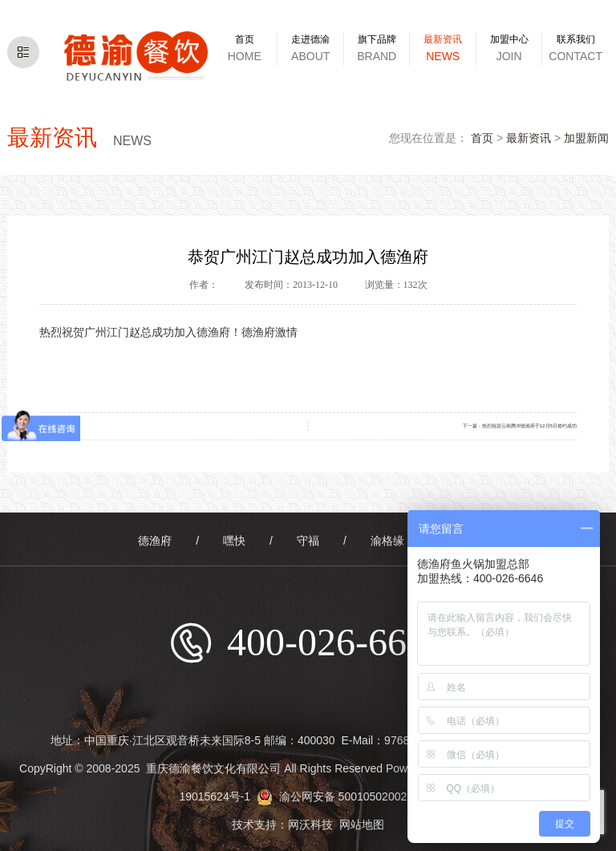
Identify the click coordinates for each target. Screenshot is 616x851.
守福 (308, 541)
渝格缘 (387, 541)
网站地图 (362, 825)
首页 (482, 138)
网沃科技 (310, 825)
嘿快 (234, 541)
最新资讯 (529, 138)
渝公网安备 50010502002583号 (347, 796)
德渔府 (155, 541)
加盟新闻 (586, 138)
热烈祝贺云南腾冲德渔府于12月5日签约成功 (529, 425)
